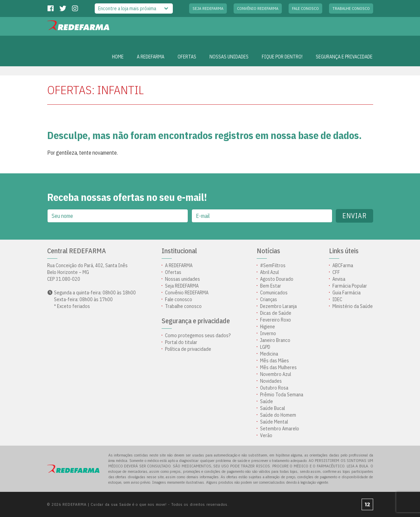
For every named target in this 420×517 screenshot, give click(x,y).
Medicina (269, 354)
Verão (266, 435)
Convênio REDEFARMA (258, 8)
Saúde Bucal (272, 408)
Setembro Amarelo (280, 429)
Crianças (269, 299)
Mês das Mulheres (278, 367)
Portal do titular (181, 342)
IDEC (337, 299)
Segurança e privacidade (344, 57)
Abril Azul (269, 272)
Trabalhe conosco (351, 8)
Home (118, 57)
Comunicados (274, 293)
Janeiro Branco (275, 340)
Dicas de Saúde (276, 313)
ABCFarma (343, 265)
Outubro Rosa (274, 388)
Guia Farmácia (346, 293)
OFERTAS (187, 57)
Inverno (268, 333)
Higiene (268, 327)
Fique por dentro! (282, 57)
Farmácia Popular (350, 286)
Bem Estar (271, 286)
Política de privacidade (188, 349)
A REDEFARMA (151, 57)
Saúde (267, 401)
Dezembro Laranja (278, 306)
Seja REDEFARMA (208, 8)
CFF (336, 272)
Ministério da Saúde (353, 306)
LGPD (265, 347)
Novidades (271, 381)
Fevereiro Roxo (276, 320)
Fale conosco (305, 8)
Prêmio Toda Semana (282, 395)
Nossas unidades (229, 57)
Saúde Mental (274, 422)
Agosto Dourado (277, 279)
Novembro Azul (276, 374)
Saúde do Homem (278, 415)
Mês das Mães (275, 361)
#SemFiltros (273, 265)
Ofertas (173, 272)
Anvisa (339, 279)
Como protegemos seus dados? (198, 335)
